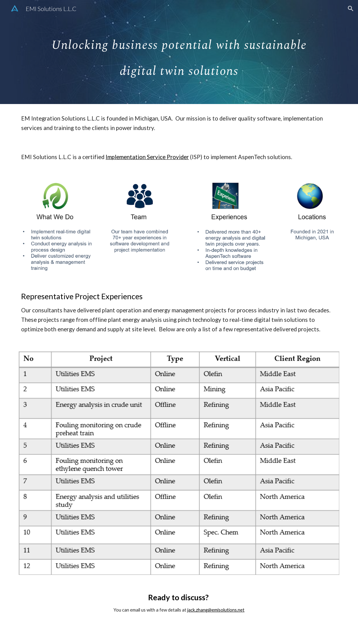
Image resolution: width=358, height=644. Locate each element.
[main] (179, 52)
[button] (351, 9)
